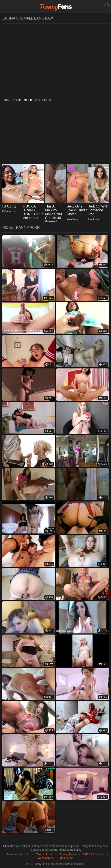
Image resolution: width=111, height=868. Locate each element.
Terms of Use (44, 854)
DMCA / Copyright (93, 854)
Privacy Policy (68, 854)
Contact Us (67, 858)
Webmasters (45, 858)
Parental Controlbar (18, 854)
